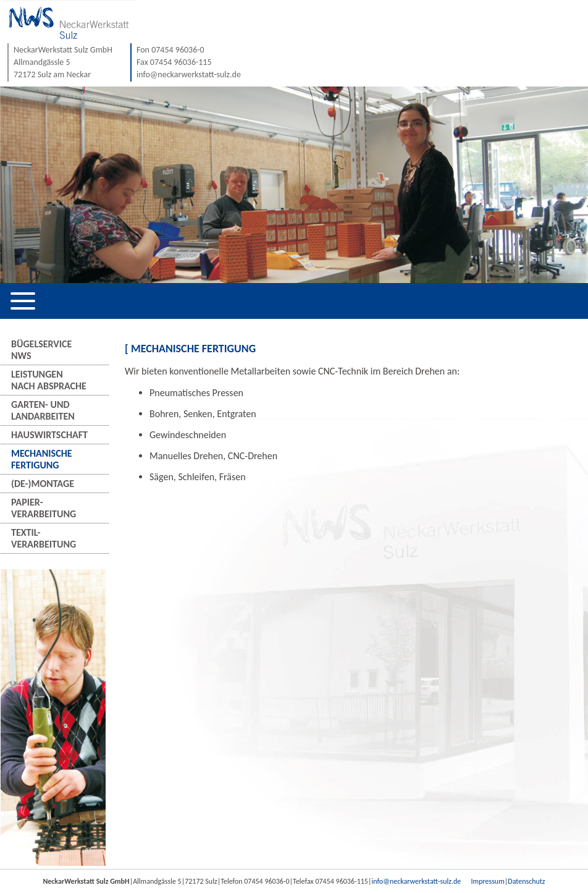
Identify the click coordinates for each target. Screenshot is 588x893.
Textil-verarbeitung (44, 538)
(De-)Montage (43, 484)
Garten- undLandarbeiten (43, 410)
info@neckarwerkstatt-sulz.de (416, 881)
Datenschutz (526, 881)
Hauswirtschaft (49, 435)
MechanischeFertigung (42, 459)
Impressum (488, 881)
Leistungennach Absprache (49, 380)
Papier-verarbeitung (44, 508)
